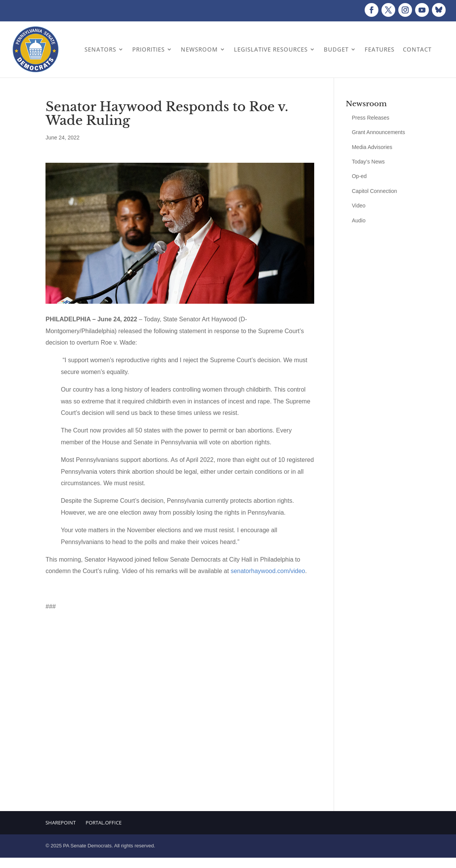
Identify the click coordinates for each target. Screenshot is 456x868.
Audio (359, 220)
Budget (336, 49)
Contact (417, 49)
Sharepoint (61, 823)
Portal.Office (104, 823)
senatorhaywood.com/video (268, 571)
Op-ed (359, 176)
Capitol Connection (374, 191)
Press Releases (370, 118)
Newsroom (199, 49)
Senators (100, 49)
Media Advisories (372, 147)
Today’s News (368, 162)
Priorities (148, 49)
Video (359, 206)
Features (380, 49)
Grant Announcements (378, 132)
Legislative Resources (271, 49)
